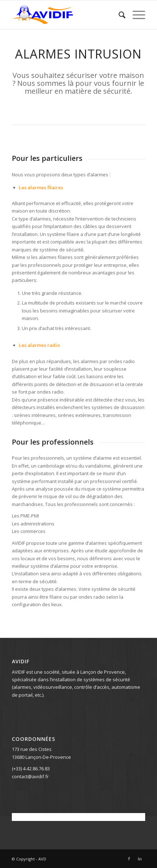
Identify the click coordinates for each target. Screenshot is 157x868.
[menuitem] (118, 15)
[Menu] (135, 15)
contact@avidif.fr (30, 776)
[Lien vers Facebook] (129, 859)
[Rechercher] (118, 15)
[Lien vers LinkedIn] (140, 859)
